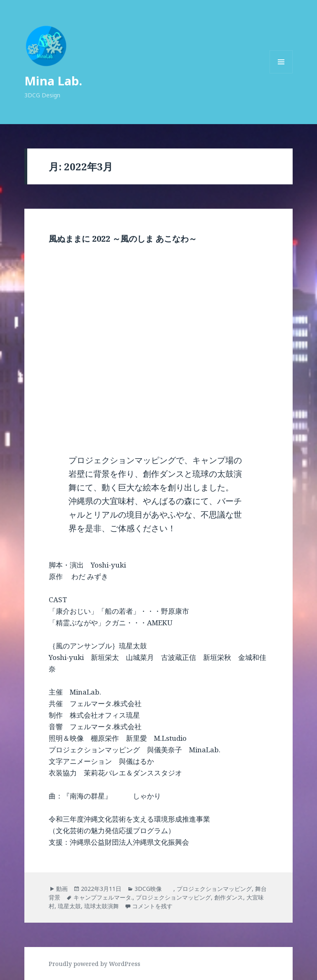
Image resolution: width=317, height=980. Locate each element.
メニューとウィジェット (281, 73)
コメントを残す (152, 906)
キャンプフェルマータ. (103, 897)
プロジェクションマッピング (214, 889)
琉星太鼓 (69, 906)
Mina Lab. (53, 81)
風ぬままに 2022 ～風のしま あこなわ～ (123, 239)
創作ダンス (229, 897)
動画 (62, 889)
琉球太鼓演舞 (102, 906)
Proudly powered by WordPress (95, 964)
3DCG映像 (154, 889)
